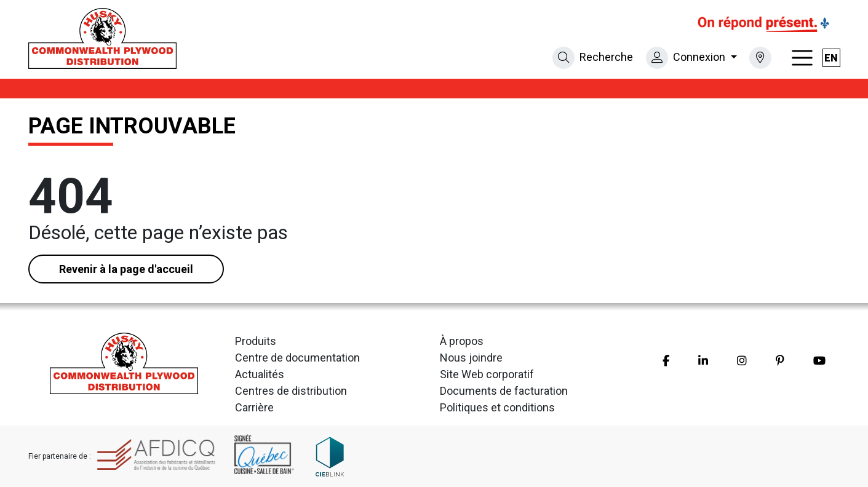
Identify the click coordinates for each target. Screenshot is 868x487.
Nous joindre (471, 358)
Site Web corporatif (487, 374)
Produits (256, 341)
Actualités (260, 374)
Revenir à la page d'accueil (126, 269)
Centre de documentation (297, 358)
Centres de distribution (291, 391)
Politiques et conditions (497, 407)
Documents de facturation (504, 391)
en (831, 58)
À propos (462, 341)
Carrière (254, 407)
